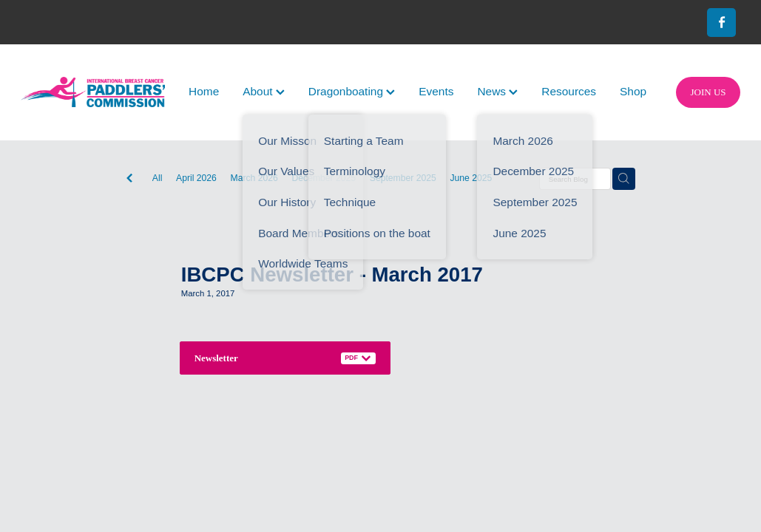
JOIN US (708, 92)
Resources (569, 91)
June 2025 (471, 178)
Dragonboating (352, 91)
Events (436, 91)
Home (204, 91)
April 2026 (196, 178)
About (264, 91)
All (158, 178)
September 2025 (403, 178)
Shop (633, 91)
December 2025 (324, 178)
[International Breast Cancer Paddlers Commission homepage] (93, 92)
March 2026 (254, 178)
